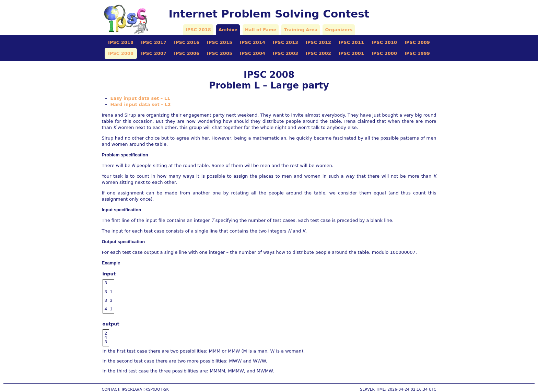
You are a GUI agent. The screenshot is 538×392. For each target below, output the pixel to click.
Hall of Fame (261, 30)
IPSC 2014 (253, 42)
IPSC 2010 (384, 42)
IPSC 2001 (351, 53)
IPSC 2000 (384, 53)
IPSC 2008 (121, 53)
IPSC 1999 (417, 53)
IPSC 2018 (198, 30)
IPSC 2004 (253, 53)
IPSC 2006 (187, 53)
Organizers (339, 30)
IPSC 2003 (285, 53)
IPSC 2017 (154, 42)
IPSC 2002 (318, 53)
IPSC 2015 (220, 42)
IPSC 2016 (187, 42)
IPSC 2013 (285, 42)
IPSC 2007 (154, 53)
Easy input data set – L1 (141, 98)
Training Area (301, 30)
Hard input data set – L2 (141, 104)
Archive (228, 30)
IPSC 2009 (417, 42)
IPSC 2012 (318, 42)
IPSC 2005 (220, 53)
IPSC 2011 (351, 42)
